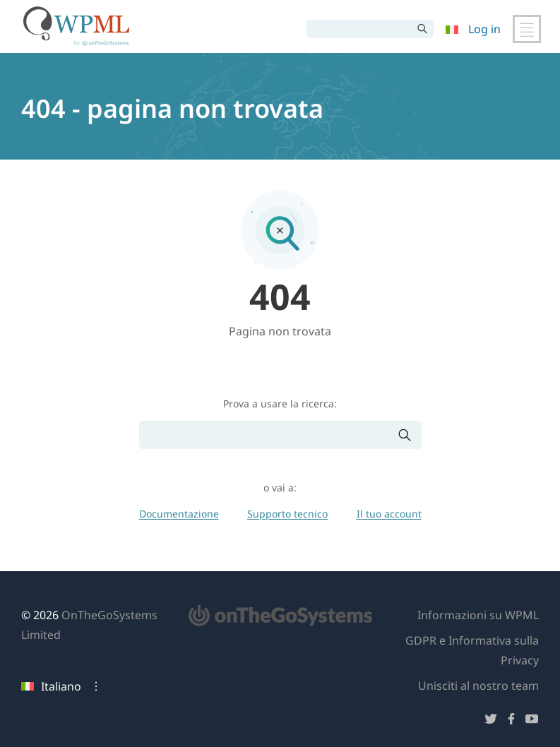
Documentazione (179, 514)
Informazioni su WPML (478, 615)
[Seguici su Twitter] (491, 721)
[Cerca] (359, 29)
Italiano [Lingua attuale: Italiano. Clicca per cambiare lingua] (51, 686)
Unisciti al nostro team (478, 686)
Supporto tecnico (287, 514)
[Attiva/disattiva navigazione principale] (527, 29)
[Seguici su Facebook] (511, 721)
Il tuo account (389, 514)
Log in (484, 29)
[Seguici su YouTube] (532, 721)
